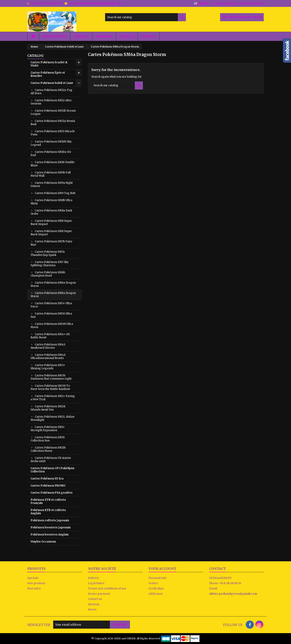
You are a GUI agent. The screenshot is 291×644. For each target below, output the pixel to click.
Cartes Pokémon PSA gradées (52, 493)
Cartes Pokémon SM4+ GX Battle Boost (50, 336)
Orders (153, 583)
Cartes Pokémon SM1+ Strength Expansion (48, 429)
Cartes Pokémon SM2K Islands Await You (48, 408)
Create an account (252, 3)
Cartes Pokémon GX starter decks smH (51, 460)
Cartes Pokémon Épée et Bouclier (48, 74)
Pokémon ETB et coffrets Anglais (48, 512)
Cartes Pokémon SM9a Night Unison (52, 184)
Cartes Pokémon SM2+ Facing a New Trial (53, 398)
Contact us (95, 599)
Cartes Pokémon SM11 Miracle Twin (53, 133)
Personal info (158, 578)
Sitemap (94, 604)
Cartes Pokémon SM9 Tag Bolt (55, 193)
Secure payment (99, 594)
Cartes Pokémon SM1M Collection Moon (48, 449)
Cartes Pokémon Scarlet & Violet (49, 64)
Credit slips (156, 589)
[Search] (145, 17)
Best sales (34, 589)
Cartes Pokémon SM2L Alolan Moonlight (52, 418)
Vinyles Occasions (43, 542)
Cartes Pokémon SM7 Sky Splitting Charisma (50, 264)
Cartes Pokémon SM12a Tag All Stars (51, 92)
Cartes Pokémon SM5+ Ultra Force (51, 305)
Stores (92, 610)
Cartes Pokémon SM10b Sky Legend (51, 143)
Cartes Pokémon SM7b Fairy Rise (51, 243)
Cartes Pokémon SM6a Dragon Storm (53, 284)
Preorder (104, 36)
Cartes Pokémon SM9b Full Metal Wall (51, 174)
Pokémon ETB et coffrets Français (48, 501)
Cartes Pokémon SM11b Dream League (53, 112)
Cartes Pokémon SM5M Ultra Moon (52, 326)
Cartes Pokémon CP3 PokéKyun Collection (52, 470)
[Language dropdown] (203, 3)
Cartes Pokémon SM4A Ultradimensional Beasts (48, 356)
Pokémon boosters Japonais (51, 527)
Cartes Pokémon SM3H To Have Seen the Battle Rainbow (50, 387)
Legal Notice (96, 583)
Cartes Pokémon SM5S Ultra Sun (51, 315)
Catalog (127, 36)
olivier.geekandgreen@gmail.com (99, 3)
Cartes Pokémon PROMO (48, 486)
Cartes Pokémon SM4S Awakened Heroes (48, 346)
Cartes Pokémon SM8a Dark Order (51, 212)
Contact (149, 36)
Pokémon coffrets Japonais (50, 520)
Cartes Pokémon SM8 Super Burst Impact (51, 222)
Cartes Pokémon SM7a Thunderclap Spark (48, 253)
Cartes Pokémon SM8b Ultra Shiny (51, 202)
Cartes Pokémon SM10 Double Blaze (53, 164)
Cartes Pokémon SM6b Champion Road (48, 274)
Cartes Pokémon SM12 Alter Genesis (51, 102)
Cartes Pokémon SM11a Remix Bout (53, 123)
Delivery (93, 578)
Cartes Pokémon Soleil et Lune (52, 83)
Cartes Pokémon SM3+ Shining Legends (48, 367)
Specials (81, 36)
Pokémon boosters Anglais (50, 535)
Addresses (156, 594)
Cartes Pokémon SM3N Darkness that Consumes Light (51, 377)
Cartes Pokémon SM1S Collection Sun (48, 439)
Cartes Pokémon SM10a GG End (51, 154)
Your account (162, 569)
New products (55, 36)
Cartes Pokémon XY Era (47, 479)
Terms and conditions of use (107, 589)
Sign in (231, 3)
